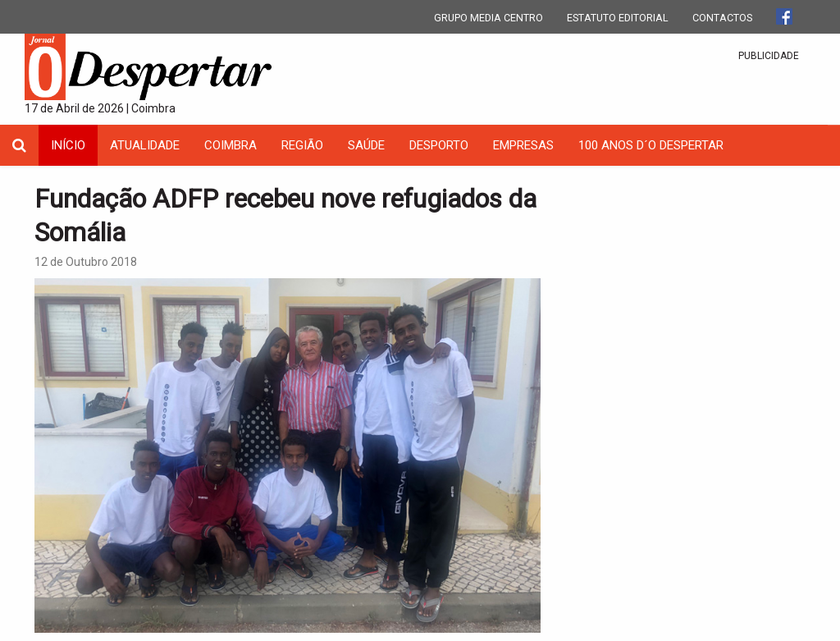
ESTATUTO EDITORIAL (618, 18)
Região (302, 145)
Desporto (439, 145)
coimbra (231, 145)
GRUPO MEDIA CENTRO (488, 18)
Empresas (523, 145)
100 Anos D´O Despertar (651, 145)
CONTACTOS (722, 18)
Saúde (366, 145)
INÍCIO (68, 145)
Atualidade (145, 145)
